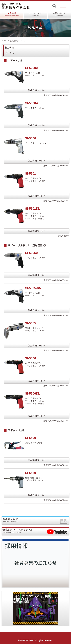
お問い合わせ (59, 14)
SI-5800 (31, 438)
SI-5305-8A (33, 288)
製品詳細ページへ (37, 90)
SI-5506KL (33, 393)
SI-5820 (31, 473)
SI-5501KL (33, 209)
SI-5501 (31, 173)
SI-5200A (32, 68)
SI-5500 (31, 138)
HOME (4, 41)
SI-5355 (31, 323)
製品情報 (12, 14)
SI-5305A (32, 253)
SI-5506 (31, 358)
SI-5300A (32, 103)
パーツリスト (35, 14)
